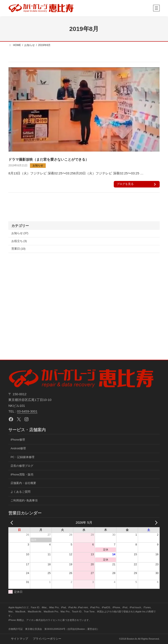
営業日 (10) (18, 249)
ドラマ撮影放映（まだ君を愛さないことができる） (49, 159)
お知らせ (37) (20, 233)
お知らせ (38, 165)
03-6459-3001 (27, 411)
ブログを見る (126, 184)
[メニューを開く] (156, 8)
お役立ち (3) (19, 241)
